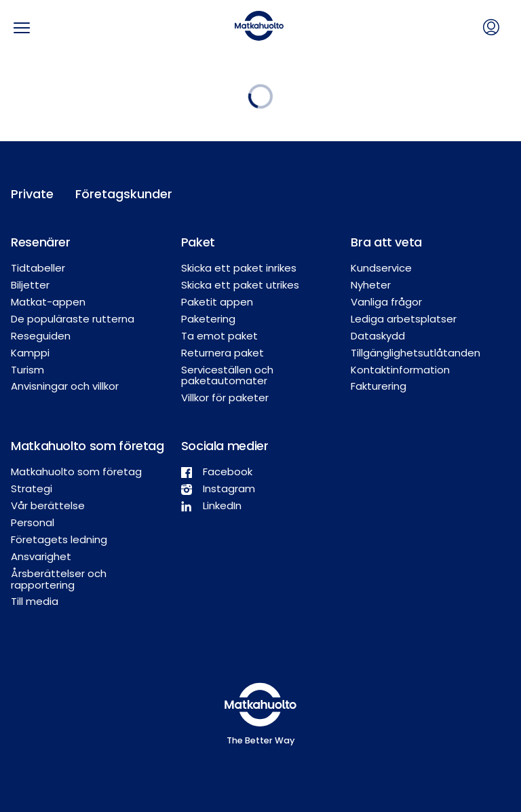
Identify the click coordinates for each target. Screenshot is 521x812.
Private (32, 194)
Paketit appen (217, 302)
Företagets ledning (59, 539)
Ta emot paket (219, 336)
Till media (35, 601)
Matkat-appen (48, 302)
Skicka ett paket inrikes (239, 268)
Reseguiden (41, 336)
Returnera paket (223, 353)
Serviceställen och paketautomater (227, 375)
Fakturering (379, 386)
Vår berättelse (48, 505)
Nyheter (371, 285)
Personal (33, 522)
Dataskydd (378, 336)
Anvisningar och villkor (65, 386)
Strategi (32, 488)
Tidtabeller (38, 268)
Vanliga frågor (386, 302)
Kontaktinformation (400, 370)
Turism (27, 370)
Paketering (208, 319)
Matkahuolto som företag (76, 472)
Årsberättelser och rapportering (59, 579)
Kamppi (30, 353)
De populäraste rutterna (73, 319)
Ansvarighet (41, 556)
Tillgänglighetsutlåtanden (416, 353)
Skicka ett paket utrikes (240, 285)
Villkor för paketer (225, 398)
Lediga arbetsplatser (404, 319)
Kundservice (381, 268)
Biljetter (30, 285)
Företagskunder (105, 194)
